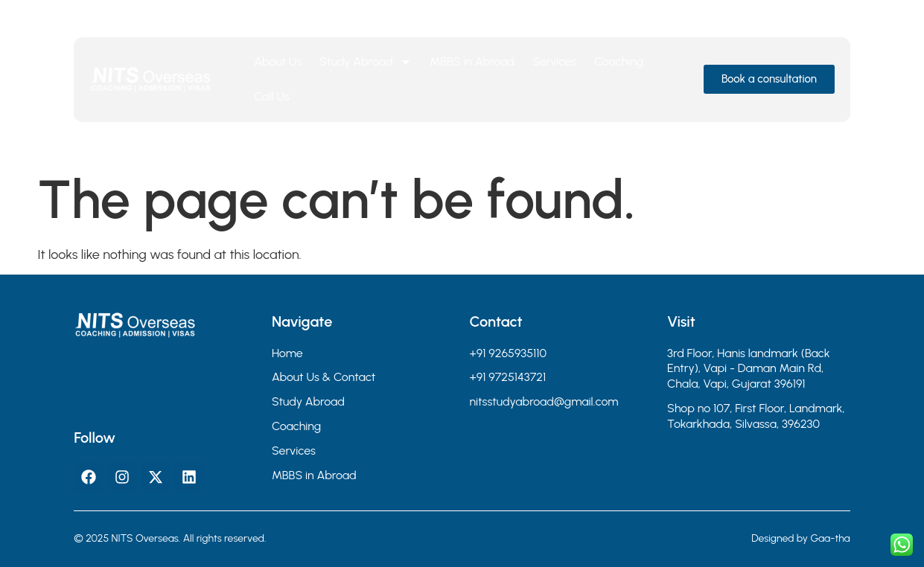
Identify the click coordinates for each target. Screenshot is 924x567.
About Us (278, 61)
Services (554, 61)
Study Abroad (366, 62)
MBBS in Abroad (472, 61)
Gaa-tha (830, 538)
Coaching (619, 61)
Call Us (272, 96)
